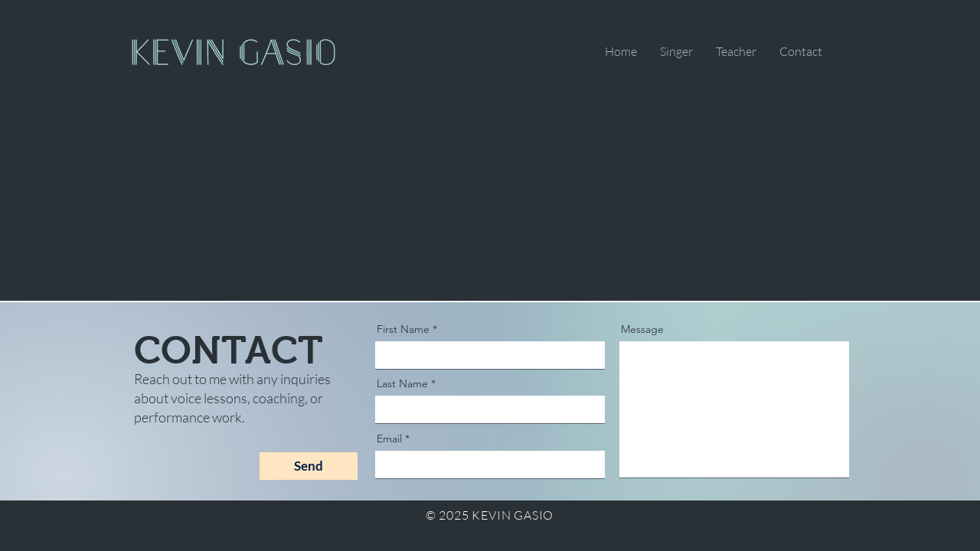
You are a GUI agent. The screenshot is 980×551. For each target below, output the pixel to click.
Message (642, 329)
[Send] (309, 466)
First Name (403, 329)
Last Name (402, 383)
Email (389, 439)
